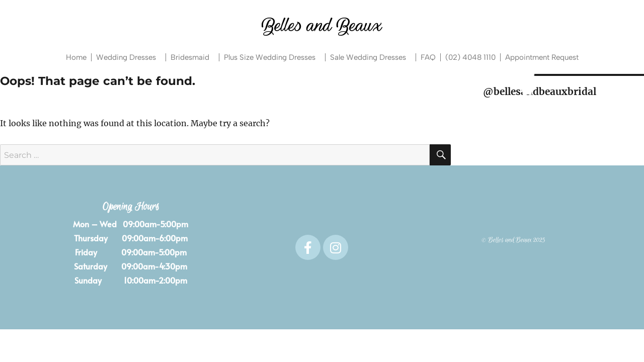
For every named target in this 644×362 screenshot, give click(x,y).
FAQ (428, 57)
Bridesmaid (192, 57)
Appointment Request (542, 57)
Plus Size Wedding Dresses (272, 57)
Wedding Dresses (129, 57)
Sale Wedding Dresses (371, 57)
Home (76, 57)
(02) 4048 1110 (470, 57)
